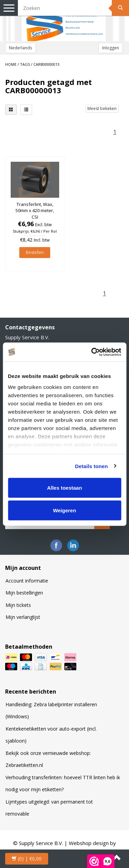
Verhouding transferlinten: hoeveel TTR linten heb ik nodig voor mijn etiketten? (63, 784)
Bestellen (35, 252)
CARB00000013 (46, 64)
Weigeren (64, 510)
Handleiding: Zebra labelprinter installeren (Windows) (51, 711)
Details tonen (91, 466)
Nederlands (20, 48)
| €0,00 (27, 859)
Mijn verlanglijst (23, 617)
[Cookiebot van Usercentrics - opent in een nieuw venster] (92, 352)
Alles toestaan (65, 488)
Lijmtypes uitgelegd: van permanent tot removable (49, 808)
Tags (25, 64)
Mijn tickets (18, 605)
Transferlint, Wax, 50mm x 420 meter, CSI (35, 210)
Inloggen (111, 48)
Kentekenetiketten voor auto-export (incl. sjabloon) (51, 735)
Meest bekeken (102, 108)
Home (11, 64)
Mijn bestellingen (24, 593)
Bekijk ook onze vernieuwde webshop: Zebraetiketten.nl (48, 759)
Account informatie (27, 581)
